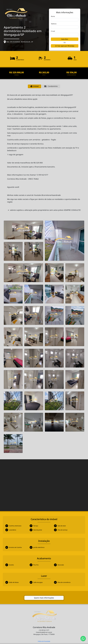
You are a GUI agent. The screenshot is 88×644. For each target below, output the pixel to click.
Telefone (54, 24)
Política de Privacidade (44, 641)
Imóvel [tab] (35, 86)
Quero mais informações (44, 598)
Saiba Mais (65, 39)
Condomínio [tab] (51, 86)
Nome (53, 16)
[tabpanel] (44, 341)
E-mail (53, 31)
